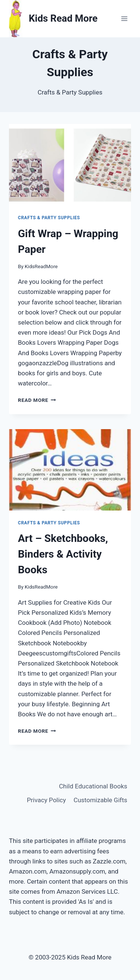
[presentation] (70, 165)
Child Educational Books (93, 786)
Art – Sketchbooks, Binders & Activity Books (63, 554)
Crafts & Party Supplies (49, 218)
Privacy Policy (46, 800)
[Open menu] (124, 18)
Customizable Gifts (100, 800)
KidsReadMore (41, 266)
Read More (37, 400)
